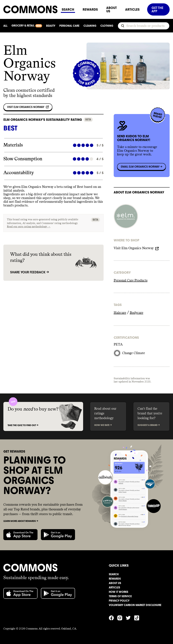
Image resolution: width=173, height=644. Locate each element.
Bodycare (137, 313)
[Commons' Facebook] (113, 617)
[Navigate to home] (30, 9)
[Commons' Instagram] (121, 617)
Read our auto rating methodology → (29, 227)
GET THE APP (157, 9)
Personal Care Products (131, 280)
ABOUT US (112, 9)
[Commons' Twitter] (130, 617)
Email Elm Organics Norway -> (141, 167)
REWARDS (90, 9)
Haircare (120, 313)
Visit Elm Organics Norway (28, 107)
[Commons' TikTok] (138, 617)
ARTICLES (132, 9)
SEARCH (68, 9)
